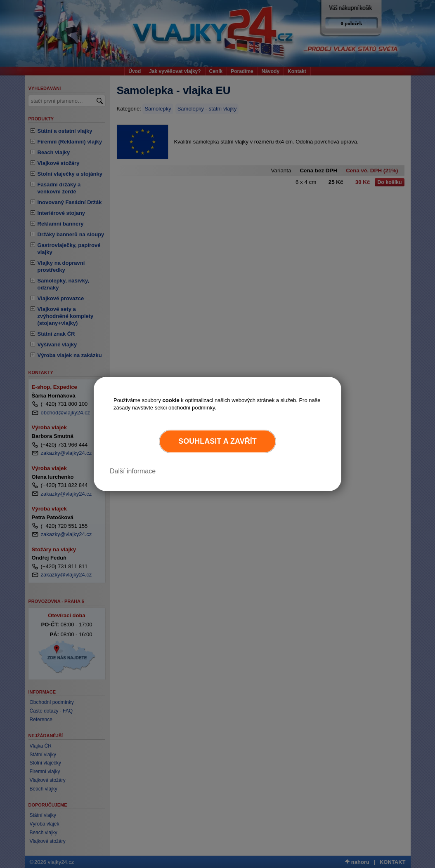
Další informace (133, 471)
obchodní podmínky (192, 408)
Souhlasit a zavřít (217, 441)
